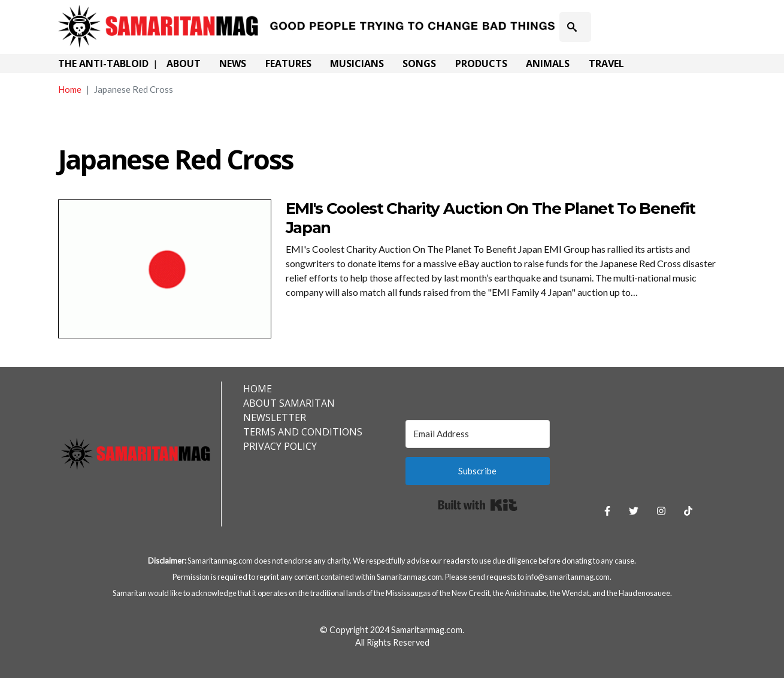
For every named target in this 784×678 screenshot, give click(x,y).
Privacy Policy (280, 446)
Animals (548, 63)
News (233, 63)
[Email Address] (478, 434)
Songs (419, 63)
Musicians (357, 63)
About (184, 63)
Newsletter (275, 417)
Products (481, 63)
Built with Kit (478, 505)
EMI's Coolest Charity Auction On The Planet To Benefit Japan (491, 218)
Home (70, 89)
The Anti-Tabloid (103, 63)
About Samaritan (289, 403)
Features (288, 63)
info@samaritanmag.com (567, 577)
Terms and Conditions (303, 432)
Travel (606, 63)
